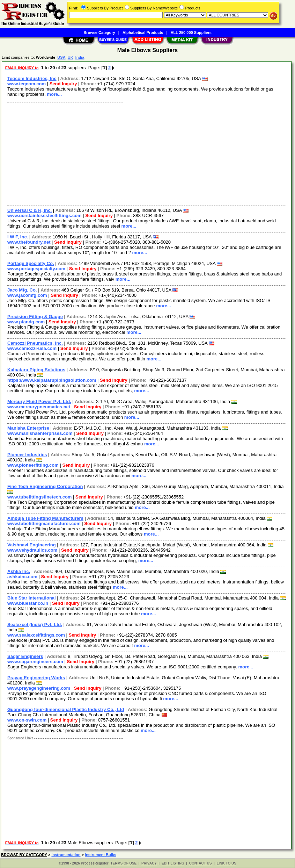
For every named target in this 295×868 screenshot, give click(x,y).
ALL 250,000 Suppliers (191, 33)
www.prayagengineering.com (39, 688)
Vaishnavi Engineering (32, 545)
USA (61, 57)
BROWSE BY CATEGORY (24, 855)
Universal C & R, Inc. (29, 210)
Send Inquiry (63, 84)
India (80, 57)
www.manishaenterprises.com (40, 433)
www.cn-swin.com (27, 720)
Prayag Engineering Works (36, 678)
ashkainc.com (22, 577)
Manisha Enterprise (28, 428)
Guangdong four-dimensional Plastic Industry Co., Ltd (66, 709)
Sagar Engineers (25, 656)
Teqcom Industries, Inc (32, 78)
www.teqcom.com (27, 84)
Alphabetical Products (143, 33)
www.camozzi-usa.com (32, 348)
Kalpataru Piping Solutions (36, 370)
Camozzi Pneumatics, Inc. (35, 343)
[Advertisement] (147, 153)
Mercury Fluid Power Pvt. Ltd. (39, 401)
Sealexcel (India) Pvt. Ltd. (35, 625)
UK (71, 57)
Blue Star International (32, 598)
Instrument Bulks (101, 855)
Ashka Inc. (19, 571)
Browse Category (99, 33)
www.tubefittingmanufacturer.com (44, 523)
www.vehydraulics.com (32, 550)
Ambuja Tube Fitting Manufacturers (45, 518)
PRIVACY (149, 863)
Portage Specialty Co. (31, 263)
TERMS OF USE (123, 863)
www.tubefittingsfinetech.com (39, 497)
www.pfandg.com (26, 322)
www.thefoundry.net (29, 242)
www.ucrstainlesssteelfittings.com (45, 216)
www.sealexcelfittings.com (36, 635)
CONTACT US (201, 863)
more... (54, 94)
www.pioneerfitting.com (33, 465)
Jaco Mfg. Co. (22, 290)
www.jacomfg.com (27, 295)
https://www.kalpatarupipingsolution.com (52, 380)
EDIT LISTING (173, 863)
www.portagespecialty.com (36, 269)
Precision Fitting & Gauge (35, 317)
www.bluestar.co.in (28, 603)
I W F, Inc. (18, 237)
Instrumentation (66, 855)
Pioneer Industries (27, 455)
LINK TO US (226, 863)
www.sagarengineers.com (35, 662)
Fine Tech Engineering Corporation (45, 486)
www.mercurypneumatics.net (39, 407)
